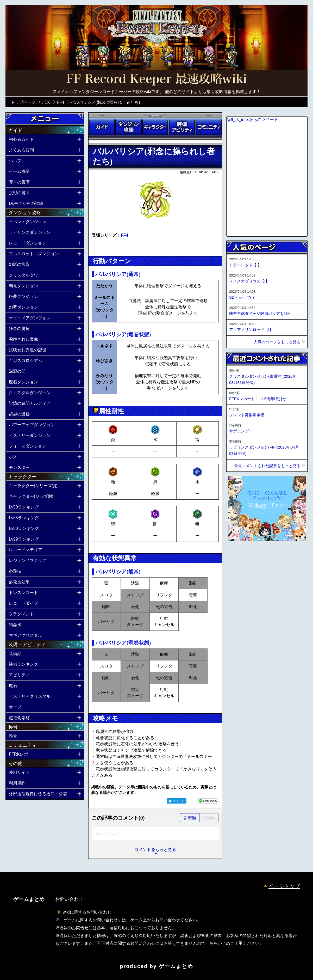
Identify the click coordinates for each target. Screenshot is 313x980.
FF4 (124, 235)
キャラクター (155, 127)
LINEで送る (208, 801)
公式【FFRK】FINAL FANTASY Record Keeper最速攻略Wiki (156, 79)
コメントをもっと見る (155, 850)
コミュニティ (209, 127)
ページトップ (284, 886)
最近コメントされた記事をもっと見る (267, 466)
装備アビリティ (182, 127)
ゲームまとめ (176, 966)
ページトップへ (239, 555)
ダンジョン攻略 (128, 127)
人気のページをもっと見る (277, 342)
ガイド (102, 127)
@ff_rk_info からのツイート (252, 120)
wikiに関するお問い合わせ (87, 912)
